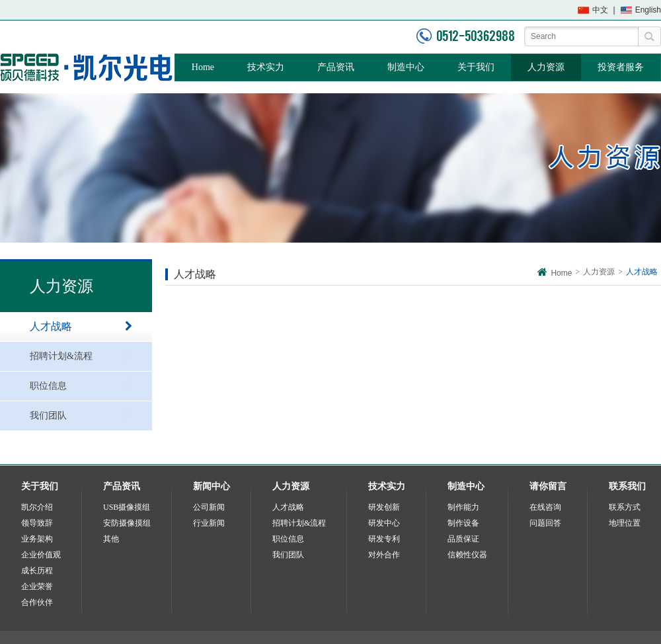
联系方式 (625, 507)
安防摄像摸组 (127, 523)
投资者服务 (621, 67)
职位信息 (81, 386)
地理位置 (625, 523)
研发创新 (384, 507)
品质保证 (463, 539)
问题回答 (545, 523)
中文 (600, 10)
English (648, 10)
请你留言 (548, 486)
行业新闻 (209, 523)
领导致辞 (37, 523)
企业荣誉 (37, 586)
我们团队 (81, 416)
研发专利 (384, 539)
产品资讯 (336, 67)
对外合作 (384, 555)
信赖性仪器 (467, 555)
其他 (111, 539)
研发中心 (384, 523)
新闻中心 (212, 486)
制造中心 (406, 67)
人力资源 (546, 67)
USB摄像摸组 (127, 507)
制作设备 (463, 523)
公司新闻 (209, 507)
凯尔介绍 (37, 507)
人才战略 (81, 327)
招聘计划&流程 (81, 356)
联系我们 (627, 486)
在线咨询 (545, 507)
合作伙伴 (37, 602)
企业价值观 (41, 555)
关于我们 (476, 67)
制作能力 (463, 507)
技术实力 (266, 67)
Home (203, 67)
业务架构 (37, 539)
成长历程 (37, 571)
